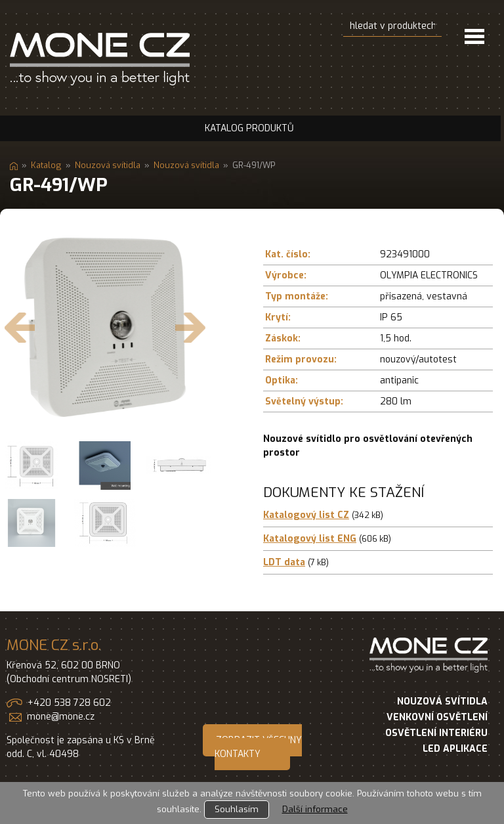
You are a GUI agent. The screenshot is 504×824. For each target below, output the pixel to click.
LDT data (284, 562)
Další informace (315, 809)
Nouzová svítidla (108, 165)
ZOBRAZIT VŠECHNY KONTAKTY (258, 747)
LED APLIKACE (455, 749)
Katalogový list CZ (306, 515)
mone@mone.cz (61, 717)
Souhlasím (237, 809)
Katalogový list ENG (310, 539)
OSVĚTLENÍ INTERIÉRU (436, 733)
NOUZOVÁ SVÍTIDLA (442, 702)
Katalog (46, 165)
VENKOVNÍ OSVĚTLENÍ (437, 717)
